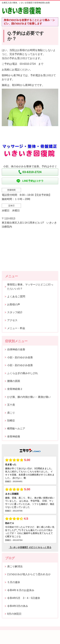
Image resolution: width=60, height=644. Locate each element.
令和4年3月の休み (18, 606)
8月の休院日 (14, 614)
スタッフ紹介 (15, 312)
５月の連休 (14, 582)
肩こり (11, 413)
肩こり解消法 (15, 566)
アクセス (12, 320)
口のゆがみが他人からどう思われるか (29, 574)
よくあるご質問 (16, 296)
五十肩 (11, 405)
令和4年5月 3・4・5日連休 (24, 598)
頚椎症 (11, 421)
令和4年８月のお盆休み (21, 590)
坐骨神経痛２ (15, 389)
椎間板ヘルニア (16, 429)
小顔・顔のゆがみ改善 (20, 357)
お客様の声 (14, 304)
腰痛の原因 (14, 381)
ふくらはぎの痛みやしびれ (23, 373)
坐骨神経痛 (14, 436)
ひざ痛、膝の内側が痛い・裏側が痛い (29, 397)
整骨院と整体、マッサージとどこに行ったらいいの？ (30, 287)
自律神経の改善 (16, 349)
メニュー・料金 (16, 328)
